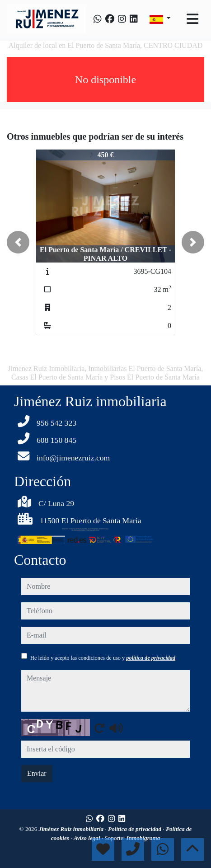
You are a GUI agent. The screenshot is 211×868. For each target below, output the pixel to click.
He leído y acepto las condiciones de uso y (103, 658)
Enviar (37, 773)
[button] (18, 242)
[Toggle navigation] (192, 19)
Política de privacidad (135, 829)
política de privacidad (151, 658)
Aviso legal (88, 838)
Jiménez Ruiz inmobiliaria (72, 829)
